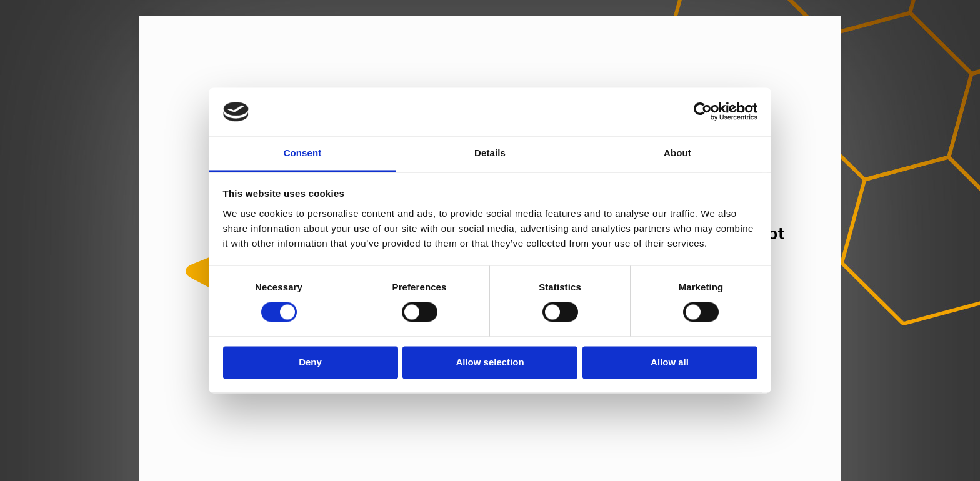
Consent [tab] (303, 153)
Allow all (670, 362)
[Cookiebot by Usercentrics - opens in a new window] (703, 112)
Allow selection (490, 362)
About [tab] (677, 153)
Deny (310, 362)
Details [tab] (490, 153)
